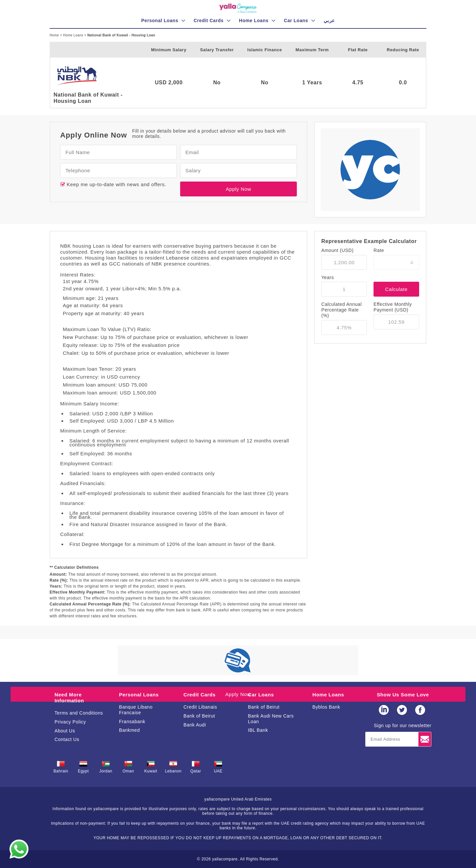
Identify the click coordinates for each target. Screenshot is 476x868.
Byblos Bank (326, 707)
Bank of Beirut (199, 716)
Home (55, 35)
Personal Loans (139, 695)
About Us (65, 731)
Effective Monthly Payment (393, 307)
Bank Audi (195, 725)
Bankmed (129, 730)
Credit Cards (199, 695)
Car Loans (261, 695)
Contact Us (67, 739)
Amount (337, 250)
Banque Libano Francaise (136, 710)
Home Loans (74, 35)
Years (328, 277)
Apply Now (238, 189)
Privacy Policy (70, 722)
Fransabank (132, 722)
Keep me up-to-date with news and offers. (116, 184)
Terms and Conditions (79, 713)
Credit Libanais (200, 707)
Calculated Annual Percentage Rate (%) (341, 310)
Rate (379, 250)
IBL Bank (258, 730)
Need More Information (69, 698)
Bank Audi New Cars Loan (271, 719)
